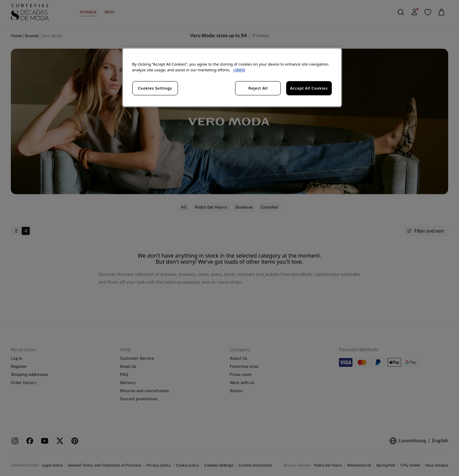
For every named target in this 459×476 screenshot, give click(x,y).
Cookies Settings (155, 88)
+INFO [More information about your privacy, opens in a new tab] (239, 70)
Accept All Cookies (309, 88)
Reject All (258, 88)
